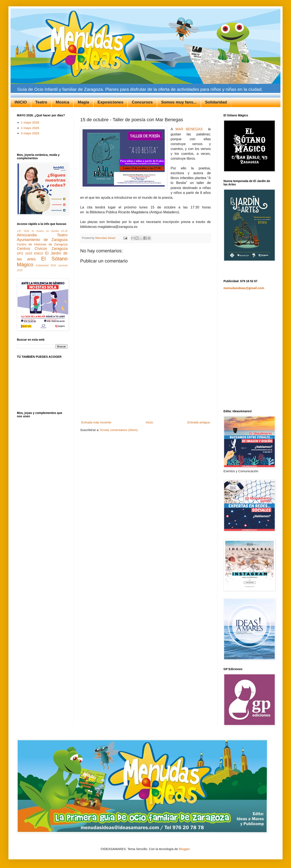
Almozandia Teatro (42, 235)
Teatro (41, 102)
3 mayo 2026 (30, 133)
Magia (83, 102)
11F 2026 (23, 231)
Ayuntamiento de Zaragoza (42, 240)
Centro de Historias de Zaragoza (42, 244)
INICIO (21, 102)
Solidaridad (216, 102)
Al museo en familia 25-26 (50, 231)
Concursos (142, 102)
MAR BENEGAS (188, 129)
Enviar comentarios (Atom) (119, 430)
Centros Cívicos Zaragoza (42, 249)
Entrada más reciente (96, 422)
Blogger (184, 849)
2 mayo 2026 (30, 128)
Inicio (149, 422)
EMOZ (39, 253)
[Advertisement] (146, 387)
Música (62, 102)
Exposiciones (110, 102)
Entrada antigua (199, 422)
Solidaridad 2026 (46, 265)
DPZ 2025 (24, 253)
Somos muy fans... (179, 102)
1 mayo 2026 (30, 122)
